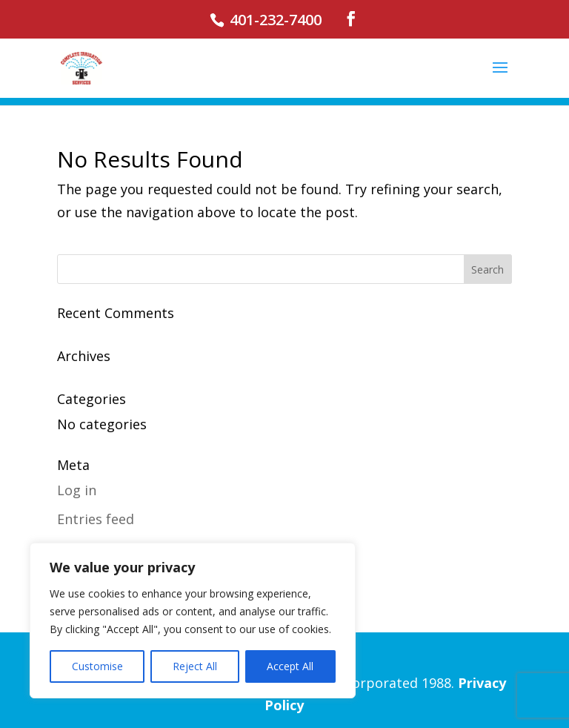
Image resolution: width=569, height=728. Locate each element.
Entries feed (96, 519)
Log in (77, 490)
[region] (193, 621)
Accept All (290, 666)
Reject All (195, 666)
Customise (97, 666)
